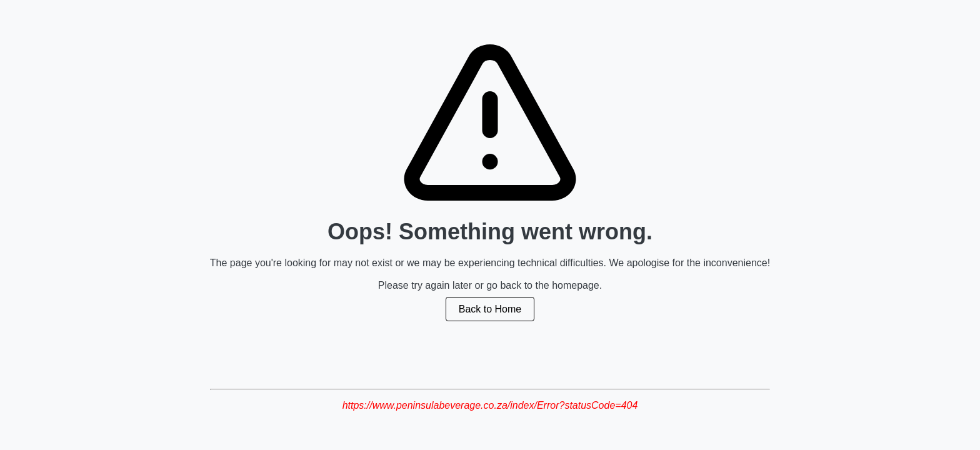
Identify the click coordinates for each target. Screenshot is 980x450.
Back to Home (490, 309)
